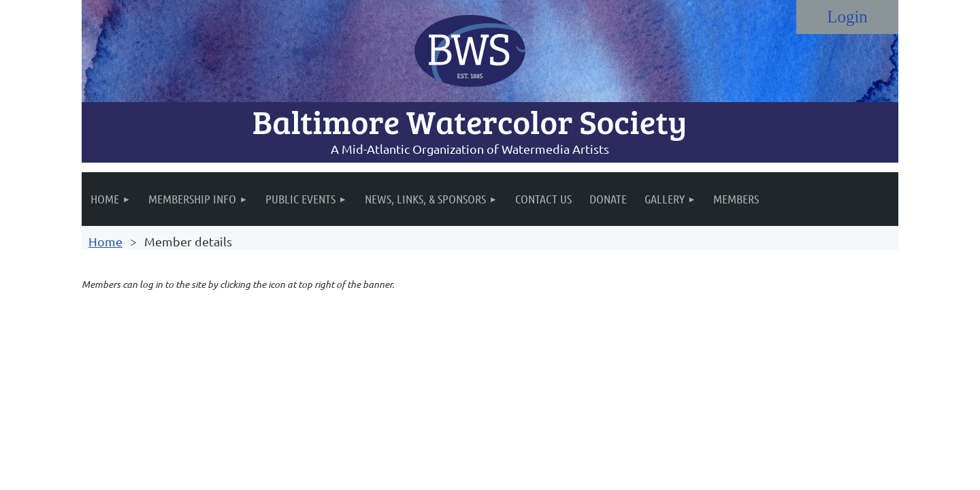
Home (105, 241)
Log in (847, 17)
